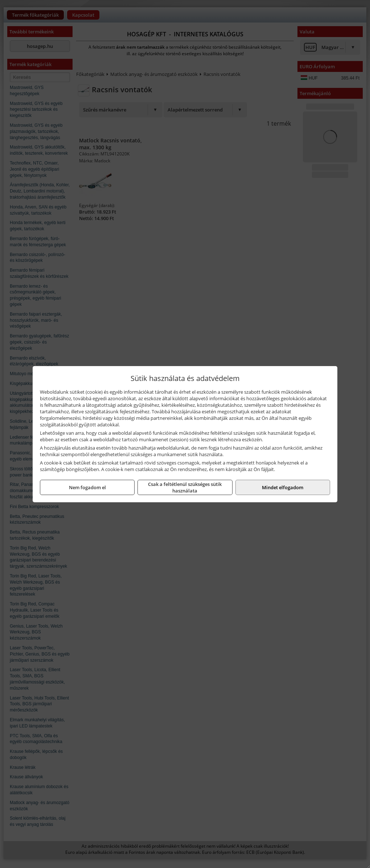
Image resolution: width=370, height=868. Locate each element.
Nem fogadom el (87, 487)
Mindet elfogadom (283, 487)
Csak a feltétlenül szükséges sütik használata (185, 487)
